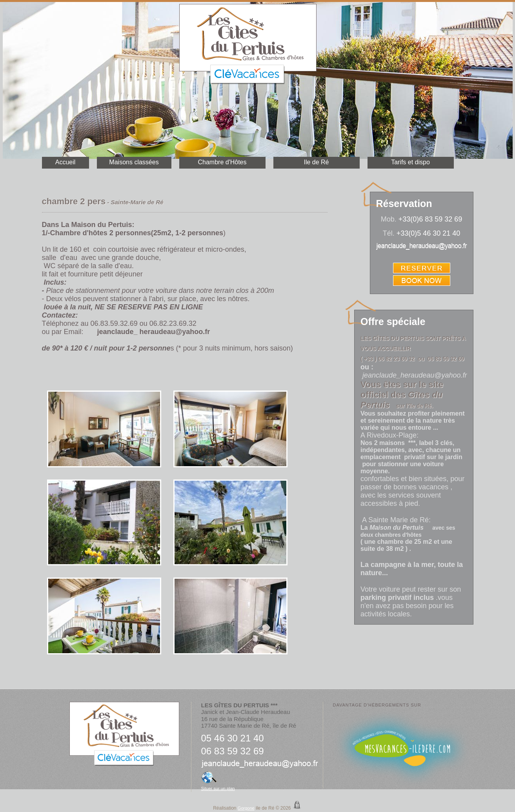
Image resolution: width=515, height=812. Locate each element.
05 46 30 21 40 (233, 738)
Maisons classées (134, 162)
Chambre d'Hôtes (222, 162)
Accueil (66, 162)
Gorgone (246, 808)
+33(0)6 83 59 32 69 (430, 219)
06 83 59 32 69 (233, 751)
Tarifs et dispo (410, 162)
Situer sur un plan (218, 788)
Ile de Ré (316, 162)
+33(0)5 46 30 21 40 (429, 233)
